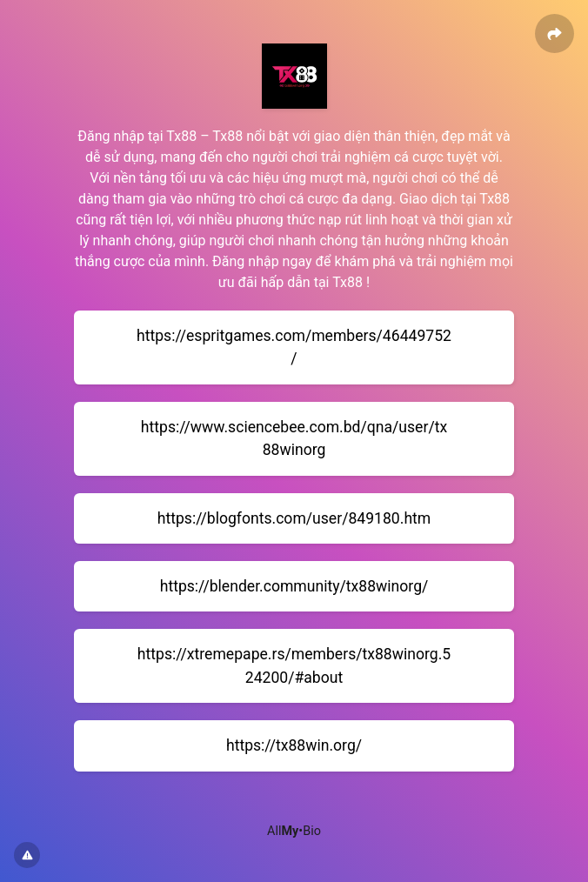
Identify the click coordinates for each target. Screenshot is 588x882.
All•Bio (294, 831)
